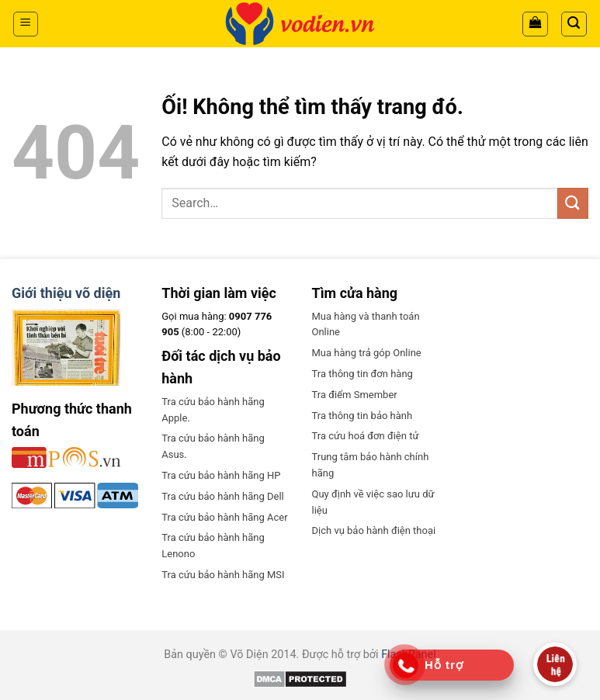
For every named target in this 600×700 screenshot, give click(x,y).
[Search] (574, 24)
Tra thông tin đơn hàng (362, 374)
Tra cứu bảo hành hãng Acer (224, 517)
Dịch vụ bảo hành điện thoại (374, 530)
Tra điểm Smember (355, 395)
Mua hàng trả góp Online (367, 353)
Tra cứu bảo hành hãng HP (221, 475)
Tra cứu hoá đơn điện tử (366, 436)
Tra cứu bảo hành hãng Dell (222, 496)
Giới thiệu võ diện (66, 293)
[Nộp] (573, 203)
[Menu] (26, 24)
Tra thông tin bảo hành (362, 416)
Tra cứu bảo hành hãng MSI (223, 575)
